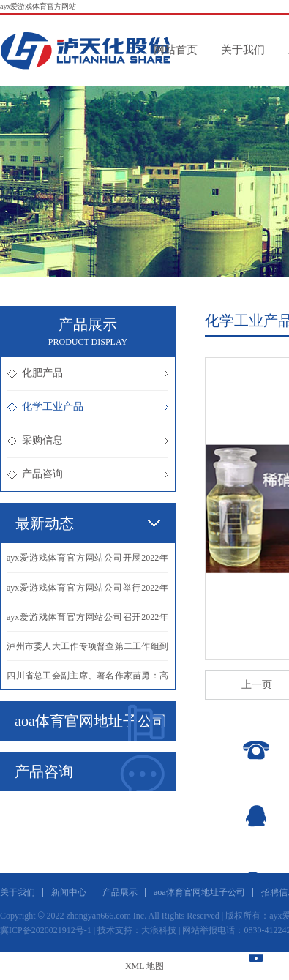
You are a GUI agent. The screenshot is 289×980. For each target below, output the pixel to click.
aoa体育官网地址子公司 (91, 722)
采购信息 (88, 440)
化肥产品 (88, 373)
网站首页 (176, 50)
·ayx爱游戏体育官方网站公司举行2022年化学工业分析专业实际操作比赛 (88, 592)
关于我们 (243, 50)
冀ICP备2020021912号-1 (46, 930)
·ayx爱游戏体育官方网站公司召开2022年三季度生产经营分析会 (88, 621)
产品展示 (120, 892)
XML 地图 (144, 966)
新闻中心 (69, 892)
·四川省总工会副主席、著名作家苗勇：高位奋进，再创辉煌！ (88, 680)
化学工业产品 (88, 407)
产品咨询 (88, 474)
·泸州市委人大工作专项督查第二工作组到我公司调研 (88, 651)
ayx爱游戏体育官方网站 (38, 6)
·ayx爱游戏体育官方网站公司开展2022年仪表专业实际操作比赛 (88, 562)
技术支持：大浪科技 (137, 930)
